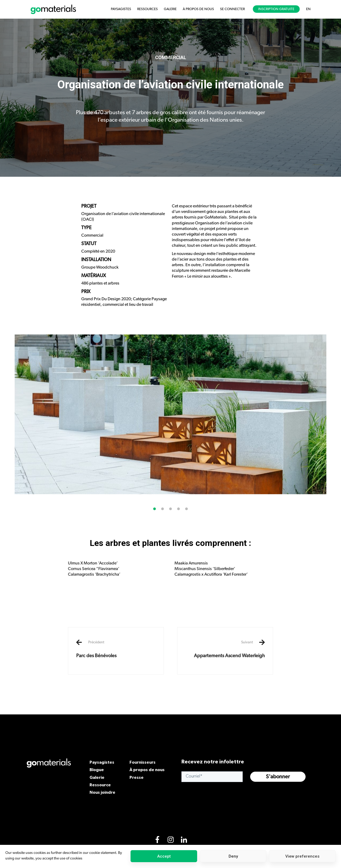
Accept (164, 856)
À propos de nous (147, 770)
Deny (233, 856)
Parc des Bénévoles (116, 649)
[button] (155, 517)
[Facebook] (157, 841)
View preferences (302, 856)
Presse (137, 777)
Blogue (97, 770)
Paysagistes (102, 762)
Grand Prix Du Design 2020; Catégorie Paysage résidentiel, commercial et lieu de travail (124, 302)
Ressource (100, 785)
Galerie (97, 777)
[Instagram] (170, 841)
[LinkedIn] (184, 841)
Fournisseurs (143, 762)
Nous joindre (102, 792)
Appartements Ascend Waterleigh (225, 649)
